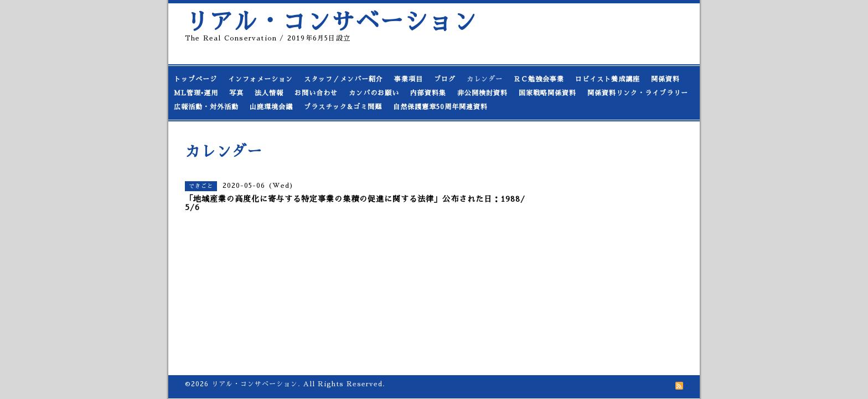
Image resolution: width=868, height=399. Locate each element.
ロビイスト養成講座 (608, 79)
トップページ (195, 79)
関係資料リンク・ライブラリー (638, 93)
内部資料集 (428, 93)
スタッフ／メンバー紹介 (343, 79)
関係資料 (665, 79)
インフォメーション (260, 79)
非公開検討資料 (482, 93)
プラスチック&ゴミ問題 (343, 107)
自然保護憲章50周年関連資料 (440, 107)
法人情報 (269, 93)
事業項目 (409, 79)
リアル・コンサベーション (331, 22)
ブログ (445, 79)
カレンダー (485, 79)
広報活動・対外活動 (206, 107)
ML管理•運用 (196, 93)
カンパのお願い (374, 93)
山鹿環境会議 (271, 107)
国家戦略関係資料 (547, 93)
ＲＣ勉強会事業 (539, 79)
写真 (236, 93)
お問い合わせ (316, 93)
